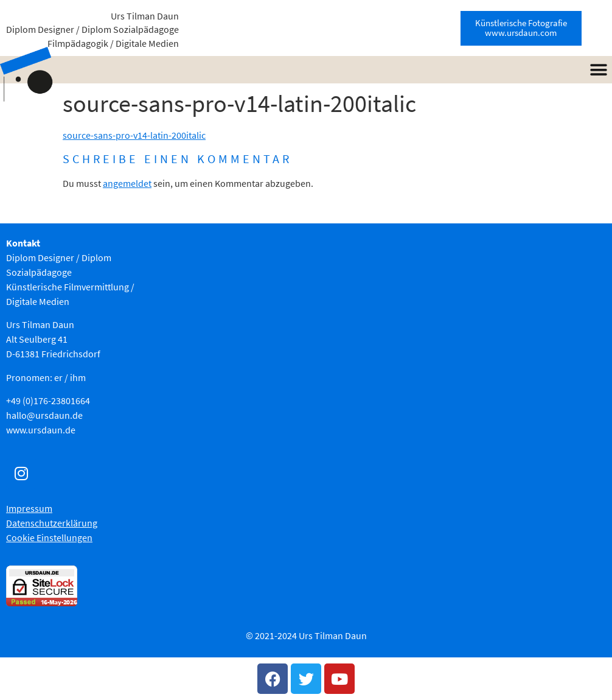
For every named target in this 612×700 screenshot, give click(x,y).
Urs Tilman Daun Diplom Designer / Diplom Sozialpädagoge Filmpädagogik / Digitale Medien (92, 30)
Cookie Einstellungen (49, 537)
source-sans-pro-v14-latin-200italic (134, 135)
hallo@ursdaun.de (44, 415)
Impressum (29, 508)
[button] (598, 70)
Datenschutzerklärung (52, 523)
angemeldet (127, 183)
